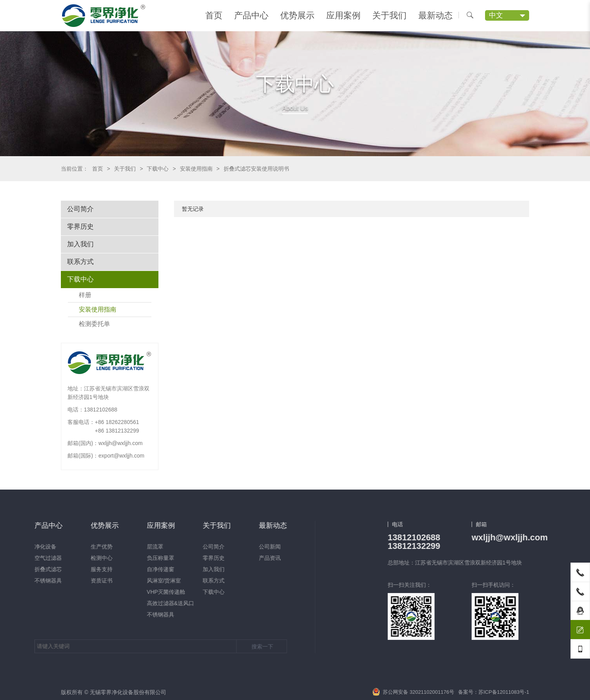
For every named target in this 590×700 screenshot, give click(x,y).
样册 (85, 295)
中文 (496, 15)
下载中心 (158, 169)
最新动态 (435, 15)
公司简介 (80, 209)
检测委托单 (94, 324)
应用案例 (343, 15)
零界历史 (80, 227)
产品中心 (251, 15)
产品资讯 (73, 558)
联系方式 (80, 262)
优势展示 (297, 15)
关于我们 (389, 15)
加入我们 (80, 244)
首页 (214, 15)
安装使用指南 (196, 169)
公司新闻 (73, 547)
